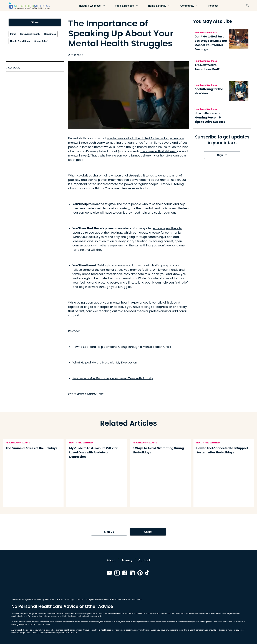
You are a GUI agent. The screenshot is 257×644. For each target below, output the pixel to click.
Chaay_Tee (95, 394)
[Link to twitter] (117, 574)
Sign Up (222, 155)
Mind (13, 34)
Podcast (213, 6)
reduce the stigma (102, 204)
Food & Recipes (127, 6)
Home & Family (159, 6)
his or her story (162, 156)
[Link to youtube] (109, 574)
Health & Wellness (92, 6)
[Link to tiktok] (148, 574)
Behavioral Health (30, 34)
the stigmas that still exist (158, 151)
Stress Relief (41, 41)
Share (35, 22)
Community (189, 6)
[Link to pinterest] (140, 574)
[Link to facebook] (125, 574)
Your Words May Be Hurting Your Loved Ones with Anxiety (113, 378)
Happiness (50, 34)
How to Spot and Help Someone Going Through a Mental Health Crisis (122, 347)
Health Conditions (20, 41)
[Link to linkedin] (132, 574)
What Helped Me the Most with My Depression (105, 363)
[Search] (248, 6)
